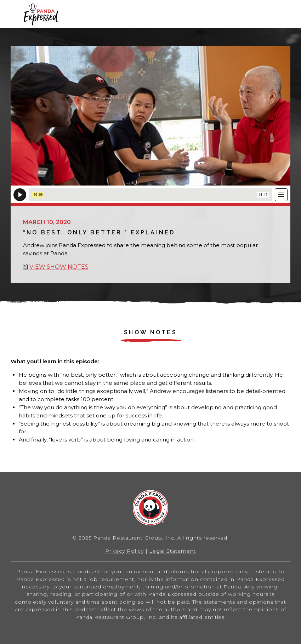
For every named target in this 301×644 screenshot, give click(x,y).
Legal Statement (172, 551)
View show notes (59, 267)
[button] (285, 14)
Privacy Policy (124, 551)
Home (41, 15)
